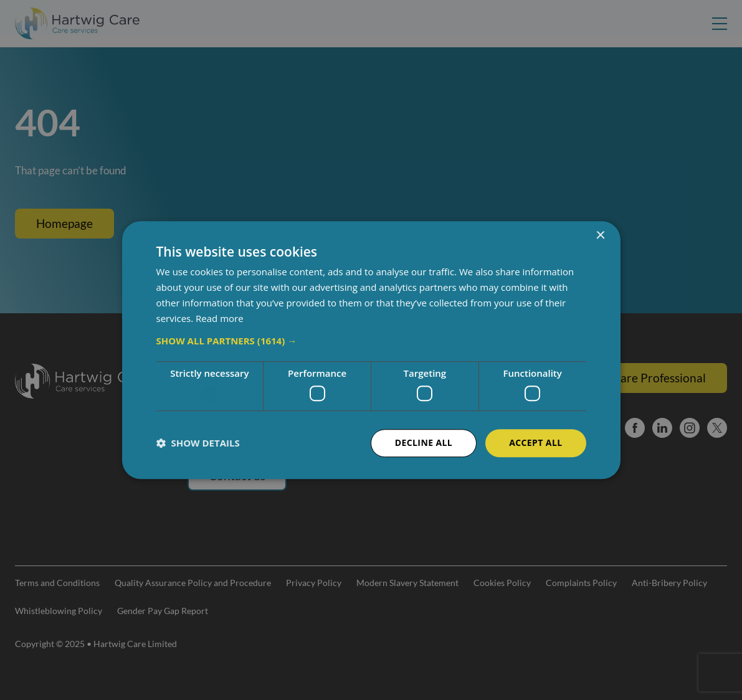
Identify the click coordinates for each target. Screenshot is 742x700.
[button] (371, 341)
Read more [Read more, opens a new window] (220, 318)
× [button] (600, 236)
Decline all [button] (424, 442)
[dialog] (371, 350)
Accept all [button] (535, 442)
